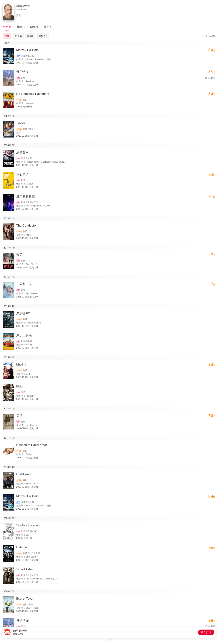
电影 (18, 78)
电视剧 (19, 100)
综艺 (18, 56)
